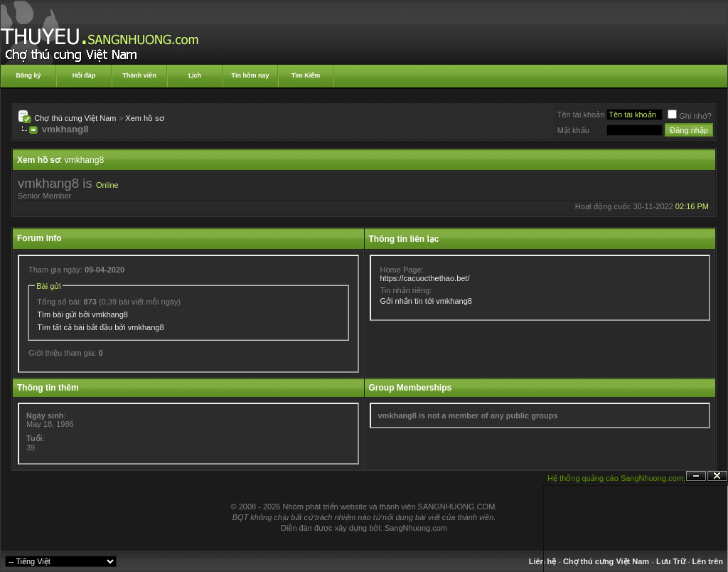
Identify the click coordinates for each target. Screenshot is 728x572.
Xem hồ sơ (144, 118)
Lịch (195, 75)
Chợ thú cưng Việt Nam (75, 118)
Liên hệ (542, 561)
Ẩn (696, 476)
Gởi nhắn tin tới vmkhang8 (426, 301)
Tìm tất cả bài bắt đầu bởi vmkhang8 (100, 327)
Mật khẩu (573, 130)
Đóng (717, 476)
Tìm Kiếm (306, 75)
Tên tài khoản (581, 115)
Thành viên (139, 75)
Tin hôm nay (251, 75)
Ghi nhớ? (690, 116)
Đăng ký (28, 75)
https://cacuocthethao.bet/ (425, 278)
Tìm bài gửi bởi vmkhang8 (82, 314)
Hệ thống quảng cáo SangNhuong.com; (616, 478)
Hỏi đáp (84, 75)
